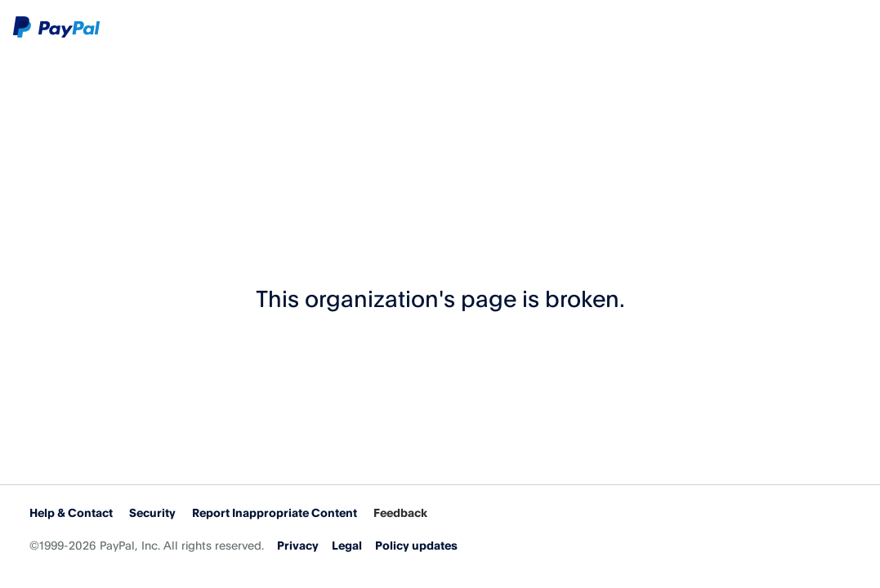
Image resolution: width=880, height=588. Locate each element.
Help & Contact (71, 512)
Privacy (298, 545)
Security (152, 512)
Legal (347, 545)
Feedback (400, 512)
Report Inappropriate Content (275, 512)
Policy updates (416, 545)
